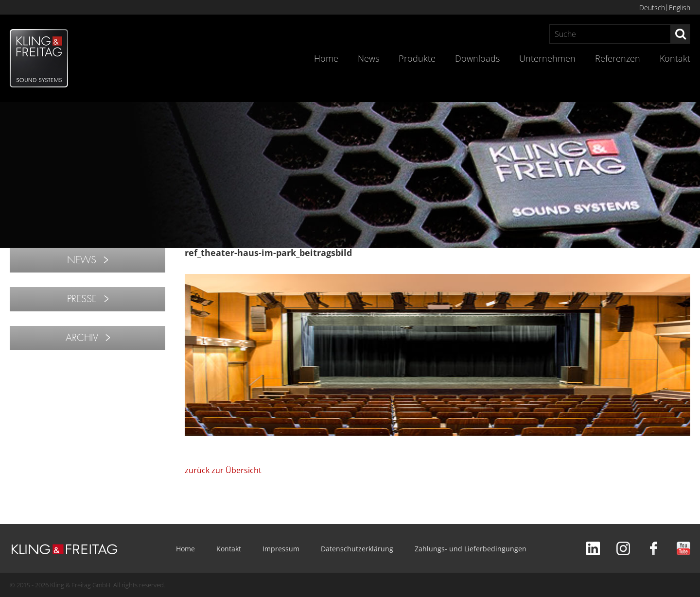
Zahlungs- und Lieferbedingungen (471, 549)
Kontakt (675, 58)
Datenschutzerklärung (357, 549)
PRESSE (82, 299)
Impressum (281, 549)
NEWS (82, 260)
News (368, 58)
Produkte (417, 58)
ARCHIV (82, 338)
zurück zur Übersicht (223, 470)
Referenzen (618, 58)
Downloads (477, 58)
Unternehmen (547, 58)
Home (326, 58)
